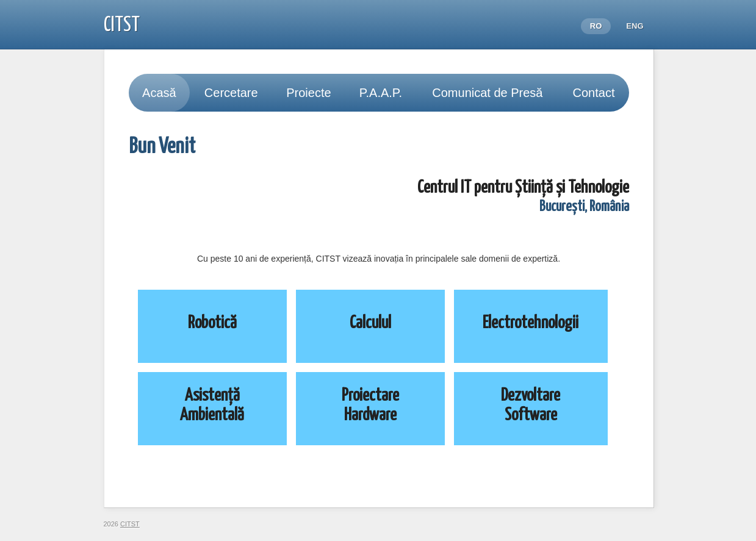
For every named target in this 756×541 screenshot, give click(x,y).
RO (596, 26)
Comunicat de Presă (487, 93)
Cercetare (231, 93)
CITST (122, 25)
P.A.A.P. (381, 93)
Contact (594, 93)
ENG (635, 26)
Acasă (159, 93)
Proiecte (308, 93)
